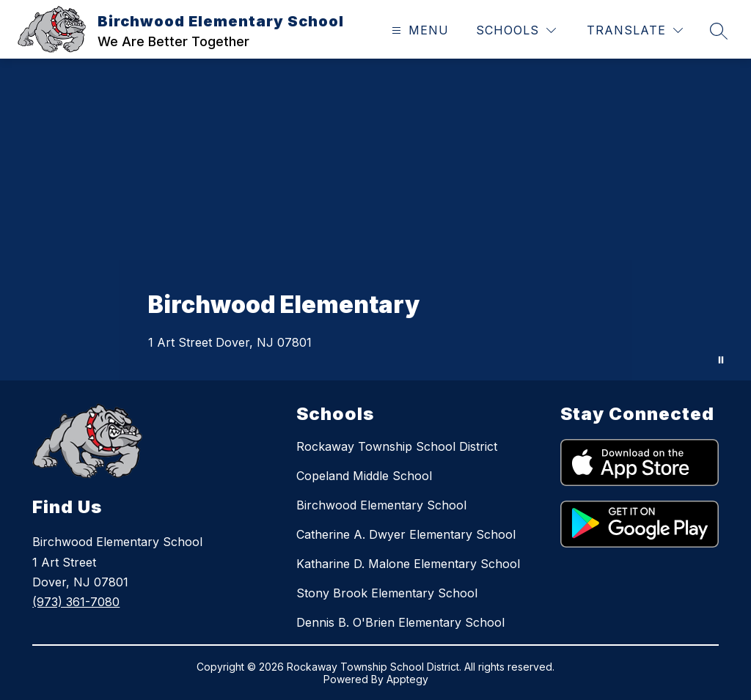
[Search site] (719, 31)
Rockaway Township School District (397, 446)
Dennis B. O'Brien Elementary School (400, 622)
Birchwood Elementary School (381, 505)
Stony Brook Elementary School (387, 593)
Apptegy (407, 679)
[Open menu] (418, 30)
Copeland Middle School (364, 476)
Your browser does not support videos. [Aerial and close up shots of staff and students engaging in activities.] (375, 220)
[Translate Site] (635, 30)
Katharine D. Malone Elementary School (408, 564)
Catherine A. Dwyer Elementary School (406, 534)
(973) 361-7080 (76, 602)
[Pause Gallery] (721, 360)
